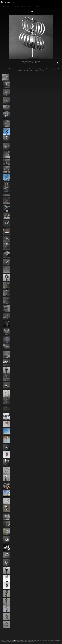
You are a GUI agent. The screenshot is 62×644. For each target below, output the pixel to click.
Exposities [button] (16, 6)
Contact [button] (37, 6)
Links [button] (30, 6)
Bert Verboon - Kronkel (9, 2)
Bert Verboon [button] (6, 6)
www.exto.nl (15, 640)
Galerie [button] (24, 6)
